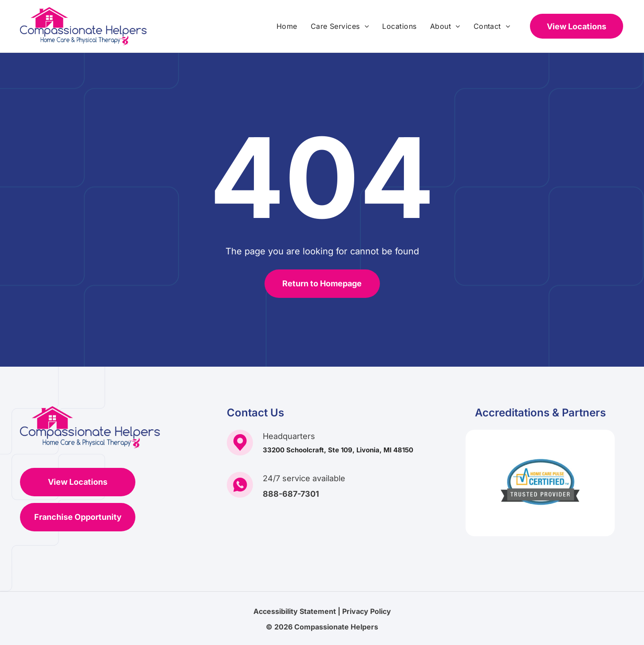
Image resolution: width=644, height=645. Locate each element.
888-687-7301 (291, 494)
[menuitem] (287, 26)
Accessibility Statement (295, 611)
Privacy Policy (367, 611)
